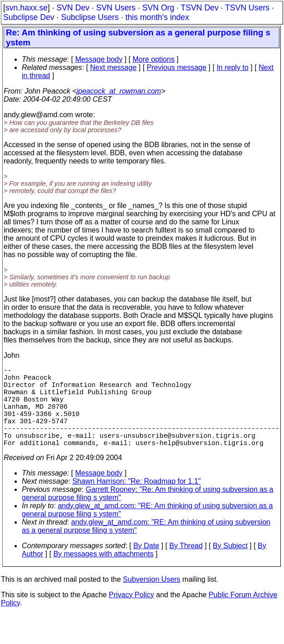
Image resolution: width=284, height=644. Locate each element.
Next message (113, 67)
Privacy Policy (131, 615)
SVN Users (116, 8)
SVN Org (158, 8)
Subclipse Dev (29, 17)
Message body (99, 59)
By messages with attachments (103, 574)
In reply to (233, 67)
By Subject (230, 566)
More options (154, 59)
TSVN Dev (200, 8)
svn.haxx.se (27, 8)
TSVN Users (247, 8)
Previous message (177, 67)
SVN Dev (73, 8)
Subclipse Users (90, 17)
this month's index (157, 17)
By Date (146, 566)
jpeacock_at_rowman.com (119, 91)
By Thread (186, 566)
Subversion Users (152, 599)
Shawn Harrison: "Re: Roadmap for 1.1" (137, 501)
